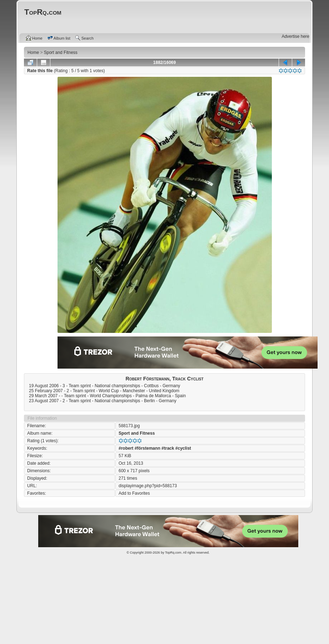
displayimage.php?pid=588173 (148, 486)
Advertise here (295, 36)
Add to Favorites (134, 493)
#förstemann (148, 448)
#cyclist (183, 448)
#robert (126, 448)
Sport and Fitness (137, 433)
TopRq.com (173, 553)
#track (168, 448)
